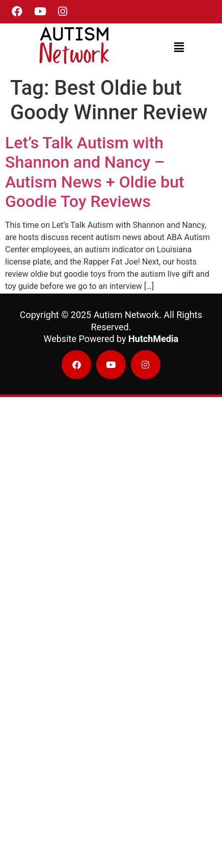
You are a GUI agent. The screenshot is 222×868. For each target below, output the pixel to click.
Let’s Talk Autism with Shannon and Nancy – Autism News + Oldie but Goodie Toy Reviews (95, 172)
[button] (179, 47)
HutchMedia (153, 339)
